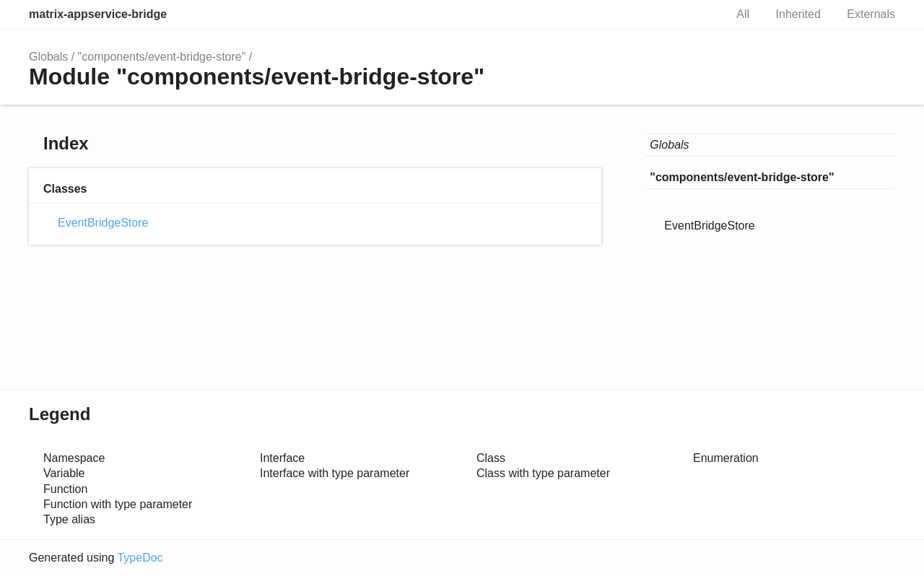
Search (699, 14)
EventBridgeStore (103, 223)
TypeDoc (140, 558)
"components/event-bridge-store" (162, 57)
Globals (48, 57)
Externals (871, 14)
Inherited (798, 14)
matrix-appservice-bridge (98, 14)
